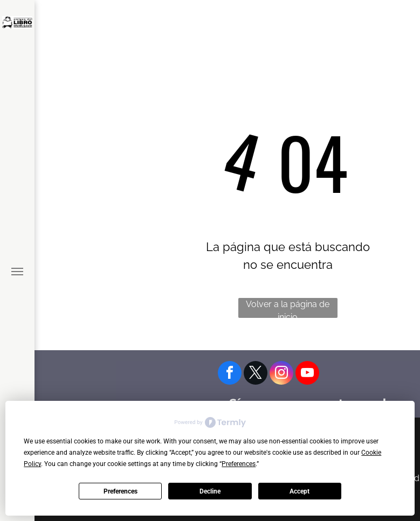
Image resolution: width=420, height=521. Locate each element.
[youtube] (307, 374)
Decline (210, 491)
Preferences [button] (239, 464)
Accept (299, 491)
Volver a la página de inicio (288, 308)
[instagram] (281, 374)
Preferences (121, 491)
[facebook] (230, 374)
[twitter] (256, 374)
